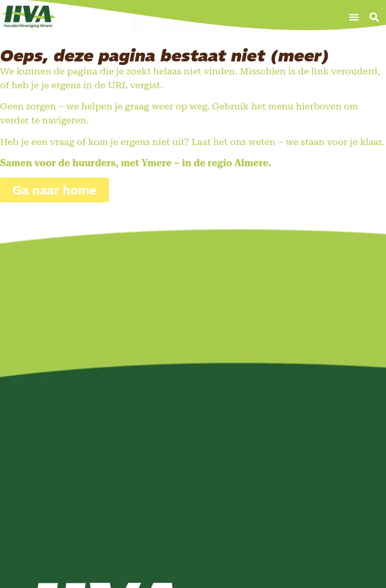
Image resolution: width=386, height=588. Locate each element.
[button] (354, 17)
